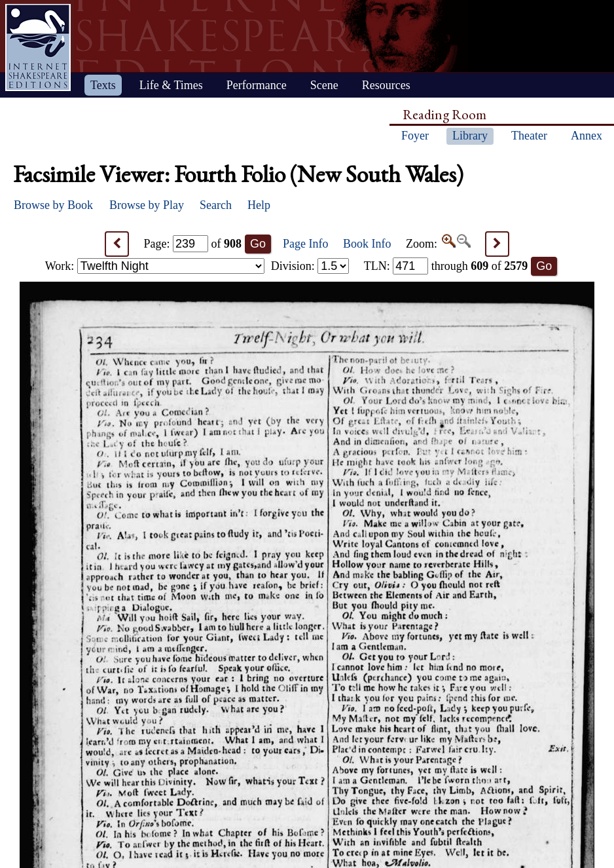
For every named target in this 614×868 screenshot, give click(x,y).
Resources (386, 85)
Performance (257, 85)
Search (216, 205)
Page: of (193, 244)
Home (38, 47)
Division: (310, 266)
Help (259, 205)
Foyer (415, 136)
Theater (529, 136)
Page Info (305, 244)
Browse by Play (147, 205)
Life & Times (171, 85)
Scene (324, 85)
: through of (446, 266)
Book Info (367, 244)
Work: (155, 266)
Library (470, 136)
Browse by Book (53, 205)
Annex (587, 136)
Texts (103, 85)
